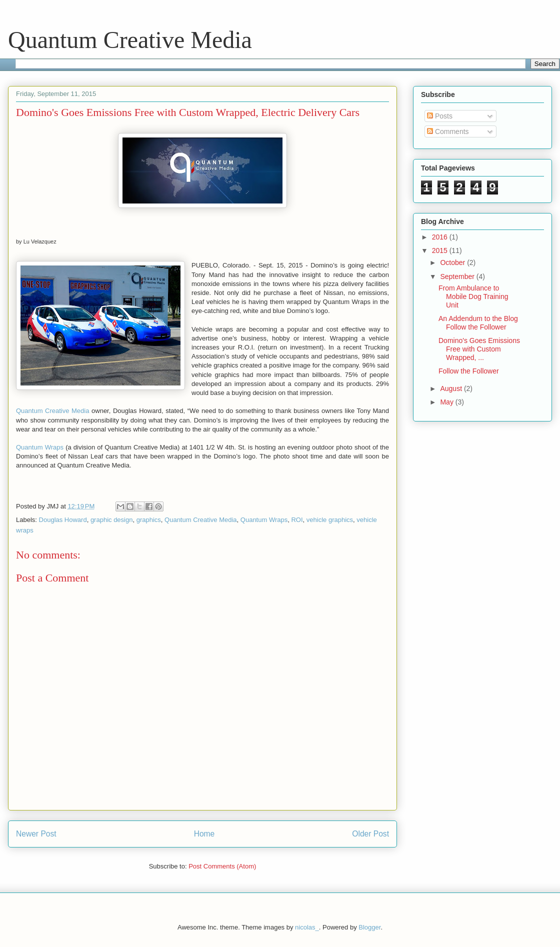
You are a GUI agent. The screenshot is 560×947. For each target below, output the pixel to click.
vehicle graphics (330, 520)
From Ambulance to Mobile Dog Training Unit (473, 296)
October (453, 262)
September (458, 276)
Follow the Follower (469, 371)
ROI (297, 520)
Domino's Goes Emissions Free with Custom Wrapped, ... (479, 349)
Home (204, 834)
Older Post (370, 834)
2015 (441, 250)
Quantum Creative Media (130, 40)
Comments (448, 131)
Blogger (369, 927)
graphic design (112, 520)
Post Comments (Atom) (222, 866)
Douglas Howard (63, 520)
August (452, 388)
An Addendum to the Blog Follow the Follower (478, 323)
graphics (149, 520)
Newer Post (36, 834)
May (447, 402)
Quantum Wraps (40, 447)
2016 (441, 237)
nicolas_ (307, 927)
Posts (440, 116)
